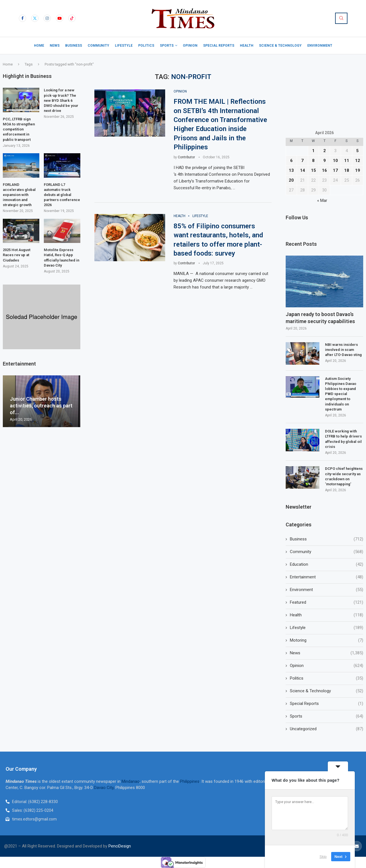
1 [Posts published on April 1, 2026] (313, 151)
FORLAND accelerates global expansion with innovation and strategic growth (19, 195)
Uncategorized (327, 729)
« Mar (322, 200)
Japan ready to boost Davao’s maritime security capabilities (320, 318)
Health (247, 46)
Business (74, 46)
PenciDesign (120, 846)
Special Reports (219, 46)
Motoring (327, 640)
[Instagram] (47, 18)
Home (39, 46)
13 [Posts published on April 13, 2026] (291, 170)
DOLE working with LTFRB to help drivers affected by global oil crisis (343, 439)
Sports (167, 46)
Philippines (190, 781)
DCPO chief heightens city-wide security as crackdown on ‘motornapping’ (344, 476)
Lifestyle (124, 46)
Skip (323, 857)
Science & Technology (280, 46)
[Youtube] (60, 18)
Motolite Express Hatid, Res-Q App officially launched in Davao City (62, 258)
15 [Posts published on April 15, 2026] (313, 170)
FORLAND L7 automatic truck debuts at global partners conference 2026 (62, 195)
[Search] (341, 18)
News (55, 46)
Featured (327, 602)
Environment (320, 46)
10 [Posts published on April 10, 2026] (335, 161)
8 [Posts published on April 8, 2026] (313, 161)
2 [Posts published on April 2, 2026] (325, 151)
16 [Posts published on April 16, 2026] (324, 170)
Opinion (190, 46)
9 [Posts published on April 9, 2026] (325, 161)
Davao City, (105, 788)
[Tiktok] (72, 18)
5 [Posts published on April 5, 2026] (357, 151)
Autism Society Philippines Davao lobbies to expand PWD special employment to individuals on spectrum (341, 394)
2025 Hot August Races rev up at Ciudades (17, 255)
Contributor (186, 157)
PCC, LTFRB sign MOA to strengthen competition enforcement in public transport (19, 129)
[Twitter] (35, 18)
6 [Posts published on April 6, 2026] (291, 161)
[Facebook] (22, 18)
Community (98, 46)
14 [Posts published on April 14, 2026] (303, 170)
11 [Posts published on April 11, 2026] (347, 161)
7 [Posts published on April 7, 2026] (302, 161)
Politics (146, 46)
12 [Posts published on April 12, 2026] (358, 161)
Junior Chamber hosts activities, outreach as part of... (41, 406)
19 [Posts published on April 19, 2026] (358, 170)
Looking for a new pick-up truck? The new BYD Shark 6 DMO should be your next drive (61, 100)
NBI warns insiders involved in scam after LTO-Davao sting (343, 350)
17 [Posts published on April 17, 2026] (335, 170)
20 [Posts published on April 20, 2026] (291, 180)
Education (327, 564)
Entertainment (327, 577)
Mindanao (131, 781)
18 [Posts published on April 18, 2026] (347, 170)
